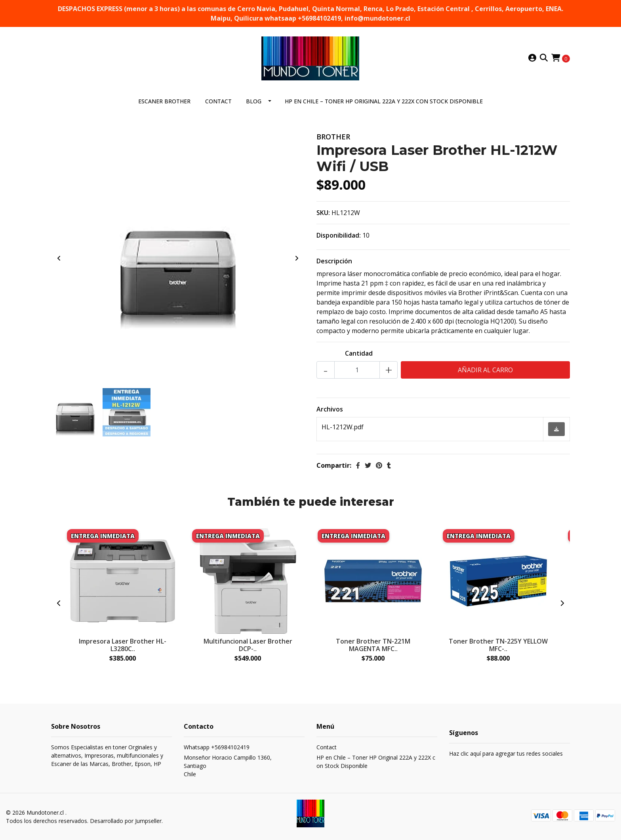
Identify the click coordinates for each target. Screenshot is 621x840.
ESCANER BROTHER (164, 101)
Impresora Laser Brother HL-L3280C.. (123, 645)
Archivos (330, 409)
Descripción (334, 261)
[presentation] (59, 258)
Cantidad (359, 353)
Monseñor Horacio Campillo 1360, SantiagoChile (228, 766)
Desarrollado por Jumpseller (126, 821)
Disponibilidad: (339, 235)
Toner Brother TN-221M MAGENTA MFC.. (373, 645)
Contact (218, 101)
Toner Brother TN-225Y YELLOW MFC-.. (498, 645)
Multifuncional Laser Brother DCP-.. (248, 645)
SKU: (323, 213)
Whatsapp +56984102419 (217, 747)
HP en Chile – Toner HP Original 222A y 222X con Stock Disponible (384, 101)
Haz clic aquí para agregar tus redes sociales (506, 753)
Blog (254, 101)
